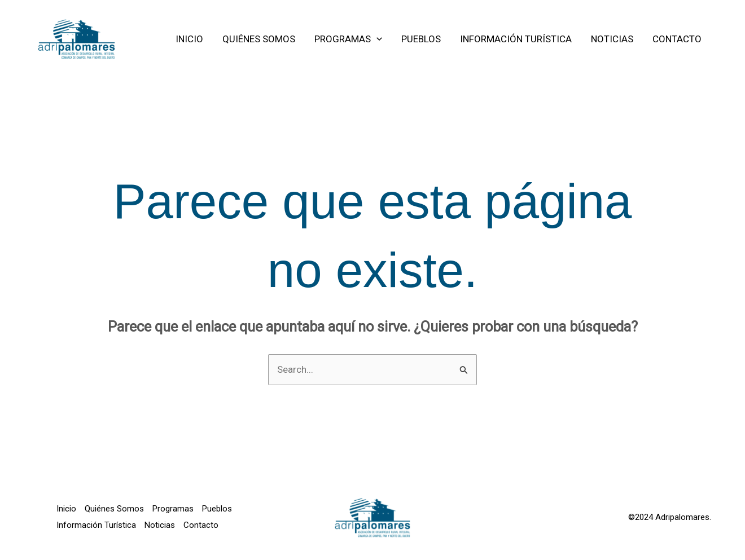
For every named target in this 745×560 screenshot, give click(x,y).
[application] (376, 39)
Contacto (201, 525)
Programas (173, 509)
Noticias (160, 525)
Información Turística (96, 525)
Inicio (66, 509)
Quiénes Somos (114, 509)
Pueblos (217, 509)
